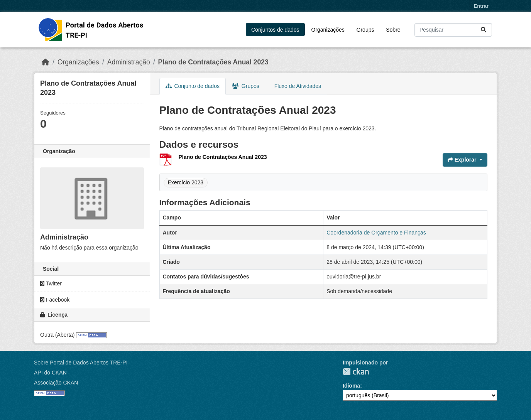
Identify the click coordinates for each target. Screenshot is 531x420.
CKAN (356, 372)
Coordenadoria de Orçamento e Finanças (376, 233)
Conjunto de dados (193, 86)
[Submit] (484, 30)
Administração (129, 62)
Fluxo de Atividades (297, 86)
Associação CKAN (56, 383)
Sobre (393, 30)
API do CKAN (50, 373)
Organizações (328, 30)
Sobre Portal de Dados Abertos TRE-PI (81, 363)
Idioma (351, 386)
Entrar (481, 6)
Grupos (246, 86)
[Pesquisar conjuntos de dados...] (453, 30)
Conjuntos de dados (275, 30)
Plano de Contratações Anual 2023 (213, 62)
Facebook (55, 300)
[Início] (46, 62)
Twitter (51, 283)
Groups (365, 30)
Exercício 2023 (186, 182)
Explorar (463, 160)
